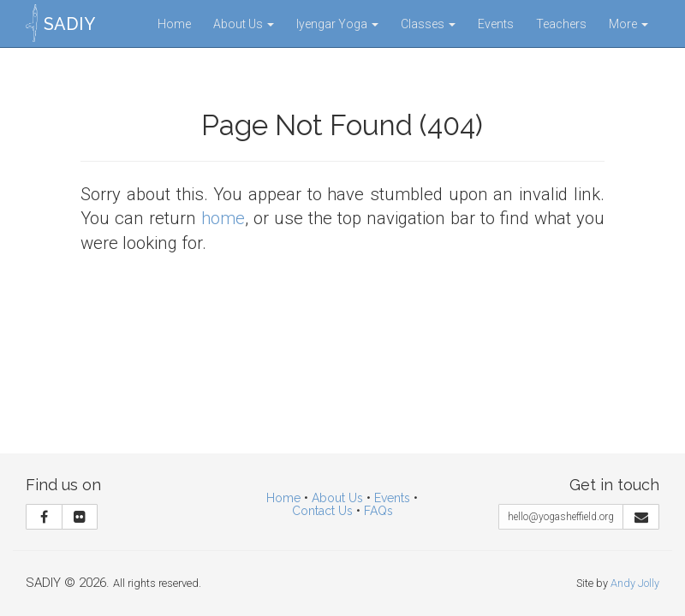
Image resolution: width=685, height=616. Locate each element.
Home (174, 24)
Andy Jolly (635, 583)
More (628, 24)
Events (496, 24)
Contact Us (322, 511)
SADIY (69, 24)
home (223, 218)
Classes (428, 24)
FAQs (378, 511)
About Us (244, 24)
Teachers (561, 24)
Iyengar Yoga (337, 24)
